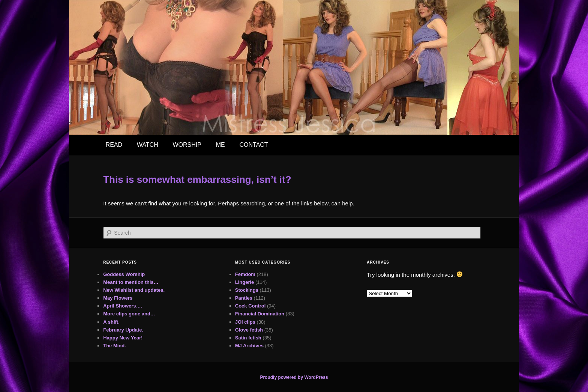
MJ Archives (249, 346)
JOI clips (245, 322)
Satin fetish (248, 338)
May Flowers (118, 298)
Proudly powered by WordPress (294, 377)
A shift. (111, 322)
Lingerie (245, 282)
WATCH (148, 145)
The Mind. (115, 346)
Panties (244, 298)
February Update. (123, 330)
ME (220, 145)
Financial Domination (260, 314)
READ (114, 145)
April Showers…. (123, 306)
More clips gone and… (129, 314)
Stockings (247, 290)
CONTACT (253, 145)
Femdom (245, 274)
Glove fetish (249, 330)
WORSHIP (187, 145)
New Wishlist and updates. (134, 290)
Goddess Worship (124, 274)
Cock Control (250, 306)
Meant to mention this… (131, 282)
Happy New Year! (123, 338)
